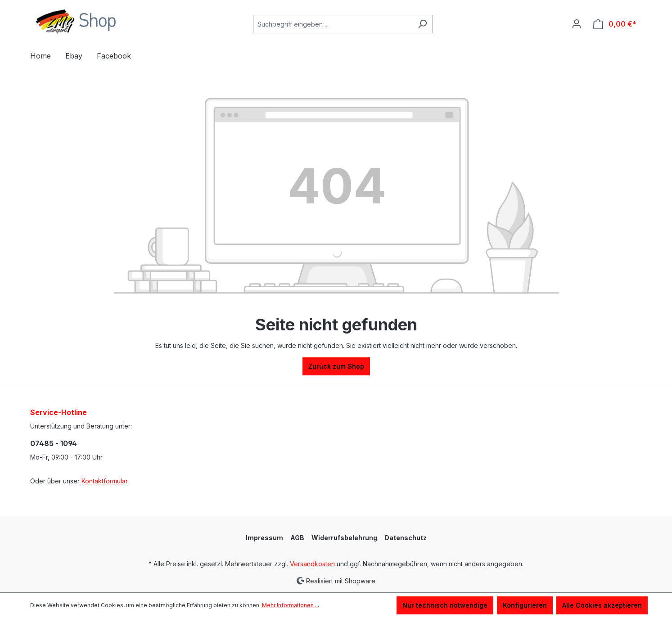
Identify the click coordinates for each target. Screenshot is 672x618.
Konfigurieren (525, 605)
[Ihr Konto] (577, 24)
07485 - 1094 (54, 443)
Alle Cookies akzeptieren (602, 605)
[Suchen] (422, 24)
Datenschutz (406, 538)
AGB (297, 538)
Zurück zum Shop (336, 366)
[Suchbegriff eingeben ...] (333, 24)
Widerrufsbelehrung (344, 538)
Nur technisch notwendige (445, 605)
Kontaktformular (104, 481)
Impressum (264, 538)
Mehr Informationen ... (291, 605)
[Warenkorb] (615, 24)
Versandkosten (312, 564)
